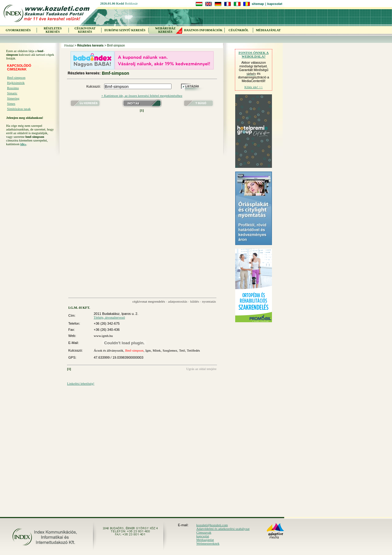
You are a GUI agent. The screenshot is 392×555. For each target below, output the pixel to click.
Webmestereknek (208, 543)
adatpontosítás (178, 301)
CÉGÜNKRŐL (239, 30)
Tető (182, 350)
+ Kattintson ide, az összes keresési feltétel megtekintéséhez (142, 96)
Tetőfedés (193, 350)
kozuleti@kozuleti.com (212, 525)
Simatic (12, 93)
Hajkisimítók (16, 83)
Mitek (157, 350)
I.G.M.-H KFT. (79, 308)
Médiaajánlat (205, 540)
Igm (148, 350)
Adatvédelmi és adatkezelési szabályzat (223, 529)
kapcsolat (203, 536)
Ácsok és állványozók (109, 350)
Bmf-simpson (16, 77)
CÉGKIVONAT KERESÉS (85, 30)
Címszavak (204, 532)
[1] (142, 110)
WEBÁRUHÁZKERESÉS (165, 30)
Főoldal (69, 45)
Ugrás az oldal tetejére (201, 369)
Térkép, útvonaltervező (109, 317)
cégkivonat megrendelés (149, 301)
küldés (195, 301)
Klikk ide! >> (254, 87)
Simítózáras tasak (19, 109)
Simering (13, 98)
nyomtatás (209, 301)
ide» (23, 144)
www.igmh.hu (103, 336)
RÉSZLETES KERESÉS (53, 30)
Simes (11, 104)
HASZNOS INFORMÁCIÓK (203, 30)
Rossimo (13, 88)
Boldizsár (131, 3)
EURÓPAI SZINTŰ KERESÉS (125, 30)
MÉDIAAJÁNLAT (268, 30)
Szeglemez (170, 350)
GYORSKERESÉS (18, 30)
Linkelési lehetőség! (81, 383)
